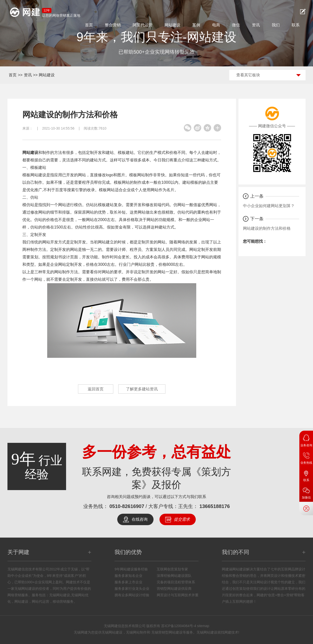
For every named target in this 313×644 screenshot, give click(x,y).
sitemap (203, 626)
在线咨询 (140, 519)
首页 (89, 25)
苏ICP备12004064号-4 (179, 626)
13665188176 (215, 506)
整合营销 (113, 25)
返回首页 (96, 389)
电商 (216, 25)
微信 (236, 25)
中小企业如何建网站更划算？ (269, 206)
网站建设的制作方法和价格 (267, 228)
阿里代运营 (143, 25)
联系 (296, 25)
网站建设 (172, 25)
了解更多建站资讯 (142, 389)
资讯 (256, 25)
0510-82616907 (127, 506)
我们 (276, 25)
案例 (196, 25)
